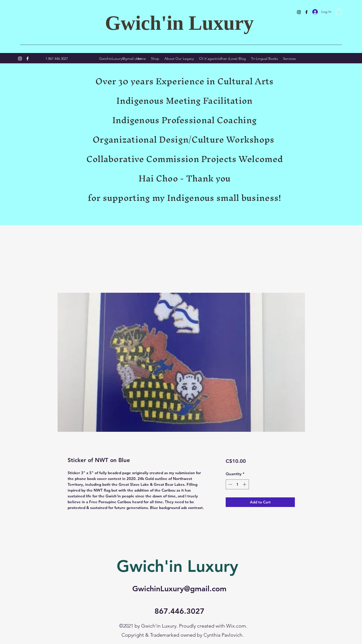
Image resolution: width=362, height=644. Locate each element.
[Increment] (245, 484)
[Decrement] (230, 484)
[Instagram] (299, 12)
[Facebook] (306, 12)
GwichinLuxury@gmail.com (120, 59)
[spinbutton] (237, 484)
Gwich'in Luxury (179, 23)
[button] (339, 11)
